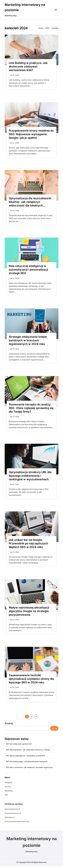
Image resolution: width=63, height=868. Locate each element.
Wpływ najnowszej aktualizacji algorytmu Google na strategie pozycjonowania (29, 611)
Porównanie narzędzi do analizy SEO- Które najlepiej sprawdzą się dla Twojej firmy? (31, 408)
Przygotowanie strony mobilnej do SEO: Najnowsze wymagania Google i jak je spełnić (31, 134)
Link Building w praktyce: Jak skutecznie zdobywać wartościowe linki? (28, 67)
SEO (6, 795)
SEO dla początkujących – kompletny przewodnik (25, 756)
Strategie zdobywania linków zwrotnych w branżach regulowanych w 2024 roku (28, 340)
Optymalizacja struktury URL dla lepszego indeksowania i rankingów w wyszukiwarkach (30, 476)
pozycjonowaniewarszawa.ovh (17, 821)
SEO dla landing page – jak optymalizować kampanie (27, 761)
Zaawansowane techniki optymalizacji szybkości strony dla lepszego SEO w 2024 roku (31, 679)
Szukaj (9, 723)
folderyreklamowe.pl (13, 813)
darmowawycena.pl (12, 809)
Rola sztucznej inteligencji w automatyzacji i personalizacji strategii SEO (28, 270)
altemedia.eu (10, 817)
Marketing (9, 791)
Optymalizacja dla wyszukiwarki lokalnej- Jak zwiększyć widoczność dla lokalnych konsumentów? (30, 204)
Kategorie (8, 782)
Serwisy (8, 787)
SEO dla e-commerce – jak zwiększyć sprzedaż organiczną (29, 767)
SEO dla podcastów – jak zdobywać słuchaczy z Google (28, 750)
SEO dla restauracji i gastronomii (19, 744)
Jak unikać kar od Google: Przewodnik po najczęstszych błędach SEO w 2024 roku (28, 543)
